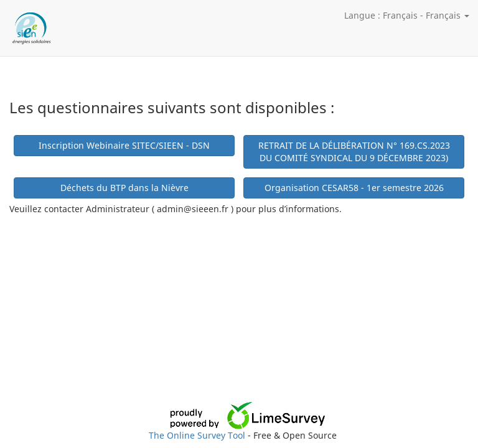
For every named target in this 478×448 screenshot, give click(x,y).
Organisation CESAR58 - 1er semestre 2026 (354, 188)
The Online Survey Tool (198, 435)
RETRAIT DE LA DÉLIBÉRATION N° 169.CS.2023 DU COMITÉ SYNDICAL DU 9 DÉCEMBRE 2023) (354, 152)
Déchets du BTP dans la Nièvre (124, 188)
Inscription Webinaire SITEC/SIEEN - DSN (124, 145)
